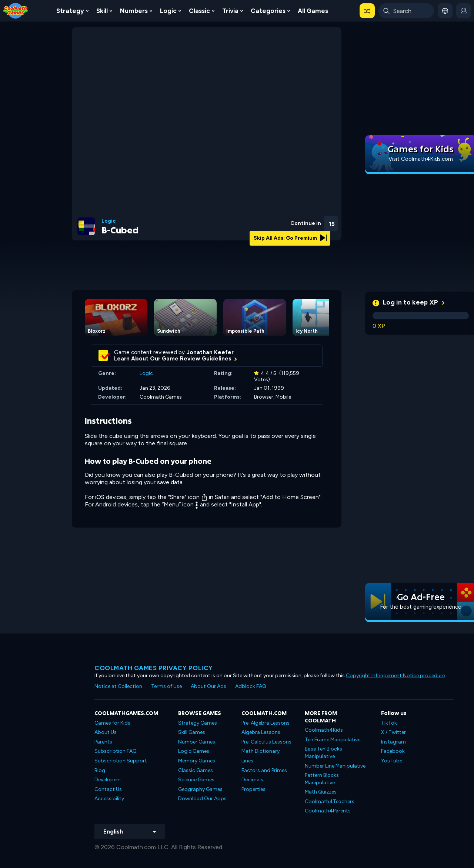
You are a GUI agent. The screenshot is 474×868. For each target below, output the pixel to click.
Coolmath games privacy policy (154, 668)
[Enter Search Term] (406, 11)
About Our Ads (208, 686)
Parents (103, 742)
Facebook (393, 751)
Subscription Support (121, 761)
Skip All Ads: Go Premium (290, 238)
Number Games (197, 742)
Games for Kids (112, 723)
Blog (100, 770)
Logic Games (194, 751)
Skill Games (192, 732)
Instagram (393, 742)
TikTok (389, 723)
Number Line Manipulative (335, 766)
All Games (313, 11)
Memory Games (197, 761)
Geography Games (200, 789)
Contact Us (108, 789)
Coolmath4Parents (328, 811)
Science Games (196, 780)
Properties (253, 789)
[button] (367, 11)
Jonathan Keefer (210, 352)
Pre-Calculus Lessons (266, 742)
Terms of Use (166, 686)
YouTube (392, 761)
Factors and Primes (264, 770)
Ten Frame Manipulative (333, 740)
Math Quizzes (321, 792)
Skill (102, 11)
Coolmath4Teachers (330, 802)
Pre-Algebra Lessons (266, 723)
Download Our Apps (202, 799)
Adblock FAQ (251, 686)
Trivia (230, 11)
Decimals (252, 780)
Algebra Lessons (261, 732)
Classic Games (196, 770)
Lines (247, 761)
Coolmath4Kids (324, 730)
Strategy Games (198, 723)
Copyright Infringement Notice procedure (395, 676)
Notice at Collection (118, 686)
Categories (268, 11)
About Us (106, 732)
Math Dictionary (261, 751)
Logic (168, 11)
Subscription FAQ (116, 751)
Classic (199, 11)
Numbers (134, 11)
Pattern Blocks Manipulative (322, 779)
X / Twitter (393, 732)
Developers (108, 780)
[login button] (464, 11)
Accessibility (109, 799)
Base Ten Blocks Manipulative (323, 753)
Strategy (70, 11)
